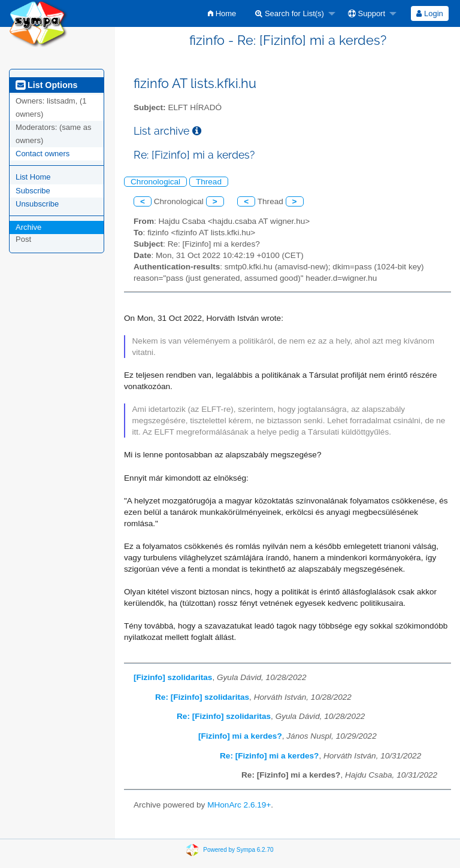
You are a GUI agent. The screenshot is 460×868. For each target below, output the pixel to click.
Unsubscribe (37, 204)
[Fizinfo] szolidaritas (173, 677)
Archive (28, 227)
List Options (46, 85)
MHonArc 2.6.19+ (239, 805)
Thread (209, 182)
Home (222, 13)
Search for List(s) (290, 13)
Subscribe (33, 191)
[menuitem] (222, 13)
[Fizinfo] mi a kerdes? (240, 736)
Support (367, 13)
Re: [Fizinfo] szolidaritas (202, 697)
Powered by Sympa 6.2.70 (238, 850)
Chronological (155, 182)
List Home (33, 177)
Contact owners (43, 154)
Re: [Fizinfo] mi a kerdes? (269, 756)
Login (429, 13)
